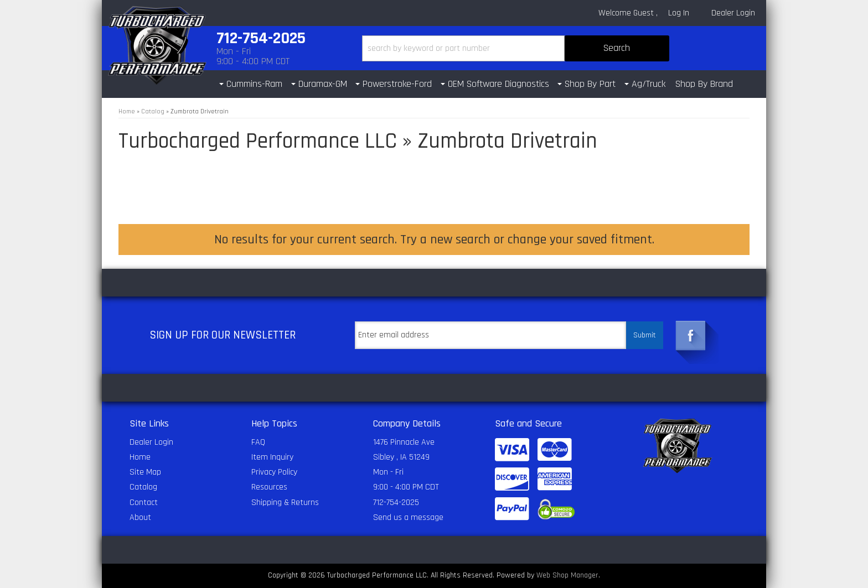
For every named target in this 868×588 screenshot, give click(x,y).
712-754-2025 (396, 503)
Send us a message (408, 517)
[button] (516, 48)
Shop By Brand (704, 84)
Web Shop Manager (567, 575)
